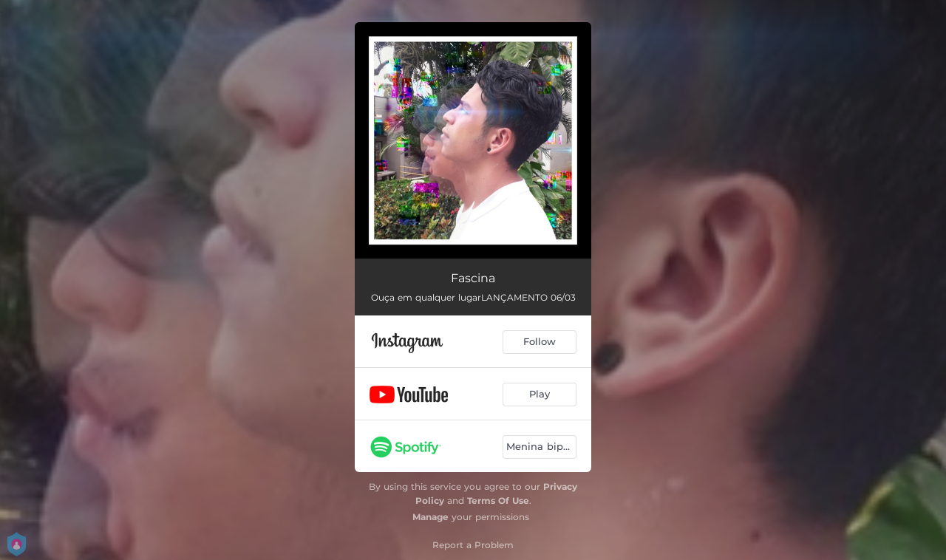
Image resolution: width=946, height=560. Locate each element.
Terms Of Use (498, 501)
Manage (431, 517)
